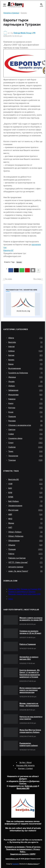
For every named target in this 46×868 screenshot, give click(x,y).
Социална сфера (25, 438)
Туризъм (25, 460)
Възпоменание (25, 368)
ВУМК (25, 497)
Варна (25, 364)
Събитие (25, 447)
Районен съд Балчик (25, 558)
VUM (25, 484)
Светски (25, 430)
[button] (4, 5)
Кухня (25, 412)
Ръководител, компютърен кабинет (29, 744)
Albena (25, 338)
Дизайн (25, 382)
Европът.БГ (9, 250)
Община (25, 545)
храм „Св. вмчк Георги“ (25, 571)
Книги (25, 403)
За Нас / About (25, 762)
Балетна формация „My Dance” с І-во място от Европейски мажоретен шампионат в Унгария (30, 673)
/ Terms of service (23, 847)
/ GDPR (23, 854)
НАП (25, 527)
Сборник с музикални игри (25, 425)
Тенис (25, 451)
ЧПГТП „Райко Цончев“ (25, 562)
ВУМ (25, 493)
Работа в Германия (28, 644)
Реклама (25, 421)
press (11, 599)
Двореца (25, 377)
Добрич (25, 386)
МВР (25, 514)
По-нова (8, 279)
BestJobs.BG (25, 479)
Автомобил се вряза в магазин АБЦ (29, 658)
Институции (25, 510)
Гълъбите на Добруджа (25, 373)
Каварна (25, 399)
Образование (25, 541)
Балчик (25, 355)
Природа (25, 417)
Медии (25, 523)
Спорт (25, 443)
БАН (25, 488)
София (25, 434)
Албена (25, 351)
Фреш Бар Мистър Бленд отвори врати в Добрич (30, 731)
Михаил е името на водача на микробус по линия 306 (31, 619)
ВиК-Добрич (25, 501)
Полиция (25, 549)
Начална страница (11, 13)
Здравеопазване (25, 506)
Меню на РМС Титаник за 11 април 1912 (25, 589)
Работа (25, 554)
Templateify (16, 864)
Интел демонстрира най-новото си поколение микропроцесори (30, 690)
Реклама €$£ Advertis (25, 765)
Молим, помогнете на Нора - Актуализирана (29, 704)
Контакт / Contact (25, 768)
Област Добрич (25, 532)
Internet (25, 347)
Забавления (25, 390)
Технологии (25, 456)
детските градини (25, 567)
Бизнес (24, 13)
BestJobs (25, 342)
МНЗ (25, 519)
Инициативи (25, 395)
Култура (25, 408)
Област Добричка (25, 536)
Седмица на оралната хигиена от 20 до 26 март (30, 632)
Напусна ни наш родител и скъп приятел (31, 718)
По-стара (37, 279)
